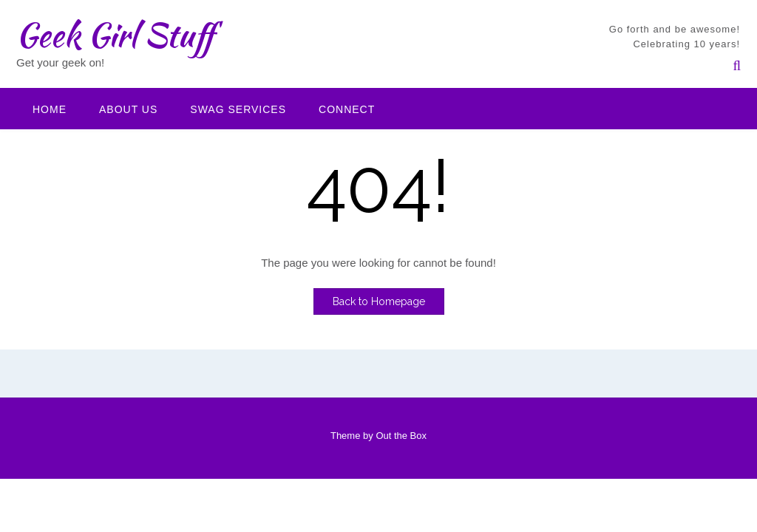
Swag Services (238, 109)
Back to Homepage (379, 301)
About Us (128, 109)
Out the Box (401, 436)
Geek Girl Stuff (115, 35)
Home (50, 109)
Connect (347, 109)
